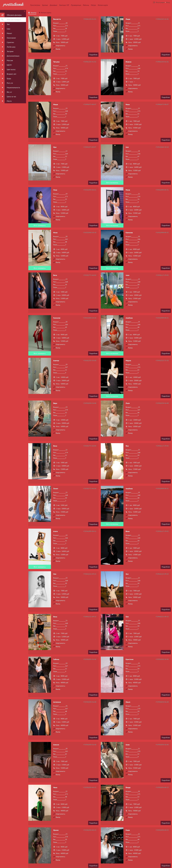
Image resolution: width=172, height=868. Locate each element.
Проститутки (35, 5)
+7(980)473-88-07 (90, 104)
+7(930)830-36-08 (90, 403)
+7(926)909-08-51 (90, 190)
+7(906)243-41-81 (90, 19)
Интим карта (103, 5)
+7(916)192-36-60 (90, 361)
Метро (93, 5)
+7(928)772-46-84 (90, 275)
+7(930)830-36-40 (90, 659)
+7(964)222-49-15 (90, 574)
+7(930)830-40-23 (90, 787)
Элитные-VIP (64, 5)
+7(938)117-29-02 (162, 275)
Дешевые (53, 5)
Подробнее (93, 55)
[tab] (32, 13)
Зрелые (45, 5)
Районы (86, 5)
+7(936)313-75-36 (162, 361)
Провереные (76, 5)
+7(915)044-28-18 (162, 147)
